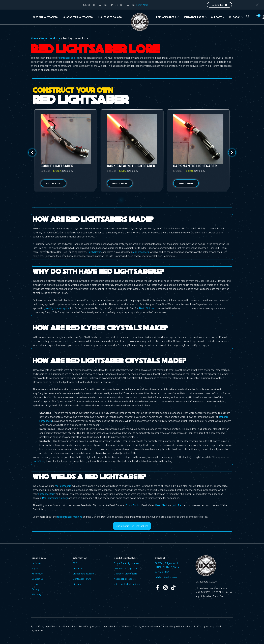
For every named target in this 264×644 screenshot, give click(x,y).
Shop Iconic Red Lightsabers (132, 526)
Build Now (120, 183)
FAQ (75, 563)
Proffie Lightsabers (204, 626)
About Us (78, 568)
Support (218, 17)
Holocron (236, 17)
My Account (37, 574)
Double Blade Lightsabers (127, 568)
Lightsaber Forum (82, 579)
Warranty (36, 594)
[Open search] (248, 17)
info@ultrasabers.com (166, 577)
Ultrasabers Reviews (83, 574)
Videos (35, 568)
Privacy (35, 589)
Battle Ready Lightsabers (44, 626)
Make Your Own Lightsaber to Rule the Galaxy (145, 626)
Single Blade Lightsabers (127, 563)
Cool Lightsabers (68, 626)
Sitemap (77, 584)
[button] (46, 17)
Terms (35, 584)
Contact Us (38, 579)
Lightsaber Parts (195, 17)
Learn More (142, 5)
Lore (57, 38)
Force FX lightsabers (89, 626)
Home (34, 38)
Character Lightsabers (126, 574)
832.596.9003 (162, 572)
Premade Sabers (167, 17)
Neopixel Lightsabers (125, 579)
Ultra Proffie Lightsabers (127, 584)
